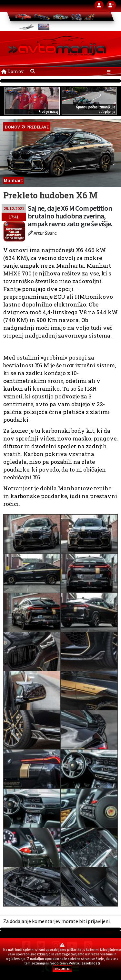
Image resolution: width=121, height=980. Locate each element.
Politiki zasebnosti (84, 963)
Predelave (38, 127)
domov (12, 127)
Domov (12, 71)
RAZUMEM (62, 969)
